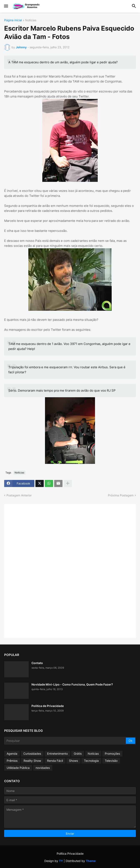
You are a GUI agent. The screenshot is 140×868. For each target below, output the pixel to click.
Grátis (78, 754)
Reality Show (32, 761)
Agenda (12, 754)
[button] (6, 6)
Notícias (31, 20)
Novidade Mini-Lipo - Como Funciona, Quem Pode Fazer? (72, 684)
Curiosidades (32, 754)
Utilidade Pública (18, 768)
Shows (73, 761)
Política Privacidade (70, 854)
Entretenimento (57, 754)
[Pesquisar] (65, 741)
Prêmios (12, 761)
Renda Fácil (55, 761)
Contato (37, 663)
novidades (43, 768)
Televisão (111, 761)
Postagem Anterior (19, 495)
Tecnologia (91, 761)
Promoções (112, 754)
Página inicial (13, 20)
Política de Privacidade (48, 706)
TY (61, 861)
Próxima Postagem (121, 495)
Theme (91, 861)
